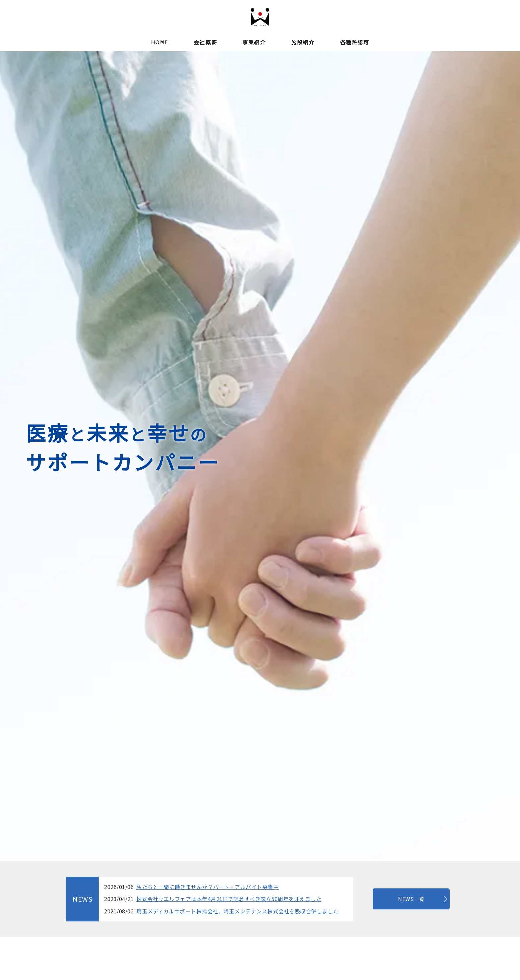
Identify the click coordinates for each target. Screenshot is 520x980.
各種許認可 (355, 42)
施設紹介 (303, 42)
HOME (160, 42)
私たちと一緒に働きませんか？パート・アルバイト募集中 (207, 917)
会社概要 (205, 42)
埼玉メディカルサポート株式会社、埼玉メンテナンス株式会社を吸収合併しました (237, 942)
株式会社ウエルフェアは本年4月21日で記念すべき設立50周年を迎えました (229, 930)
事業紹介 (254, 42)
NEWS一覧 (411, 930)
